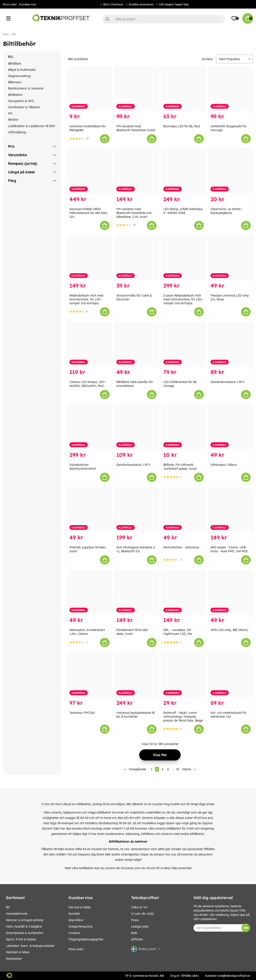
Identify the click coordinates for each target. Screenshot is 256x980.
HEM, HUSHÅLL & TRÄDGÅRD (24, 927)
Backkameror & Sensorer (26, 88)
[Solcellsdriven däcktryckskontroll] (89, 427)
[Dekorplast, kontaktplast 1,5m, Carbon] (89, 592)
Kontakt (74, 914)
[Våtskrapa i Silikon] (231, 427)
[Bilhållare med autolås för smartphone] (136, 344)
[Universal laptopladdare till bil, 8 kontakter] (136, 675)
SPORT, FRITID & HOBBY (21, 939)
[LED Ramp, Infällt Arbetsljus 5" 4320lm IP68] (183, 171)
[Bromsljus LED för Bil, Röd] (183, 89)
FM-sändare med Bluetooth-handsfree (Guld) (136, 128)
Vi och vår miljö (143, 914)
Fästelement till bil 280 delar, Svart (132, 632)
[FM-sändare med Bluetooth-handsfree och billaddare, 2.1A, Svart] (136, 171)
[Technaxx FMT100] (89, 675)
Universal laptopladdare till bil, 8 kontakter (135, 715)
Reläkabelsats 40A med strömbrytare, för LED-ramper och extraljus (86, 299)
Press (135, 920)
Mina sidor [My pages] (76, 949)
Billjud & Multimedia (22, 70)
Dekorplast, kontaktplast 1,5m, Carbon (87, 632)
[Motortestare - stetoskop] (183, 510)
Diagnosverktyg (19, 76)
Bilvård (13, 120)
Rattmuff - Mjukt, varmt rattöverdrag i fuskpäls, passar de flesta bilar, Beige (183, 717)
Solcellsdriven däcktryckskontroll (83, 467)
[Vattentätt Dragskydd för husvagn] (231, 89)
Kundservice (28, 4)
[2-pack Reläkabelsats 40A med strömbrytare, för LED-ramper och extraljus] (183, 258)
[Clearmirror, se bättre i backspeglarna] (231, 171)
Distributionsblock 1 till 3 (133, 465)
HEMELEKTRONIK (17, 914)
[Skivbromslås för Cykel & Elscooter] (136, 258)
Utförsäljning (17, 132)
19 (178, 769)
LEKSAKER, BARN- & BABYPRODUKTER (30, 946)
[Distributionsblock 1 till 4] (231, 344)
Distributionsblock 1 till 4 (227, 382)
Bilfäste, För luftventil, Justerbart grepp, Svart (180, 467)
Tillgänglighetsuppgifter (86, 939)
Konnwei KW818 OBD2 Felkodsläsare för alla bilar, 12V (89, 213)
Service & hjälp (80, 907)
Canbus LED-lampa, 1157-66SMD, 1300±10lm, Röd (88, 384)
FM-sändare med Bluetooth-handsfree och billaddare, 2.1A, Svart (134, 213)
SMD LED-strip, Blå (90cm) (229, 630)
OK (246, 928)
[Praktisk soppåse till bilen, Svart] (89, 510)
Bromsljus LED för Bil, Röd (182, 126)
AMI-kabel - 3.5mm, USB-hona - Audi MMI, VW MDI (229, 549)
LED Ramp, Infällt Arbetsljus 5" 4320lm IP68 (183, 211)
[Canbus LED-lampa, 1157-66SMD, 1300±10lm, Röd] (89, 344)
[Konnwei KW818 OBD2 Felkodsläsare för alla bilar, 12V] (89, 171)
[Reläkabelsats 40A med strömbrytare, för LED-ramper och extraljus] (89, 258)
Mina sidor (10, 4)
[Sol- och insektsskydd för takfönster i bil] (231, 675)
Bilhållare (15, 64)
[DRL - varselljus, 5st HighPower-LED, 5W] (183, 592)
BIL (15, 34)
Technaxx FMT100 (82, 713)
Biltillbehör (15, 95)
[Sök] (164, 19)
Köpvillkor (76, 920)
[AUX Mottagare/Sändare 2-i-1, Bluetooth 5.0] (136, 510)
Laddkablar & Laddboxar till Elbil (31, 126)
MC (10, 113)
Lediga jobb (140, 927)
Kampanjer (14, 959)
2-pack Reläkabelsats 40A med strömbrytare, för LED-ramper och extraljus (183, 299)
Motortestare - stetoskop (181, 547)
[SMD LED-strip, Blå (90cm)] (231, 592)
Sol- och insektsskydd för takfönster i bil (229, 715)
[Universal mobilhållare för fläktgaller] (89, 89)
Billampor (15, 82)
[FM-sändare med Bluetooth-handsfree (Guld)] (136, 89)
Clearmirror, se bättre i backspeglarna (226, 211)
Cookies (74, 933)
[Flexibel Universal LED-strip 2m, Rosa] (231, 258)
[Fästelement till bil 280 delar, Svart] (136, 592)
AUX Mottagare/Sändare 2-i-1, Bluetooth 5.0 (136, 549)
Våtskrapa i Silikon (224, 465)
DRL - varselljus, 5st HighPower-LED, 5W (178, 632)
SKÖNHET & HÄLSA (18, 952)
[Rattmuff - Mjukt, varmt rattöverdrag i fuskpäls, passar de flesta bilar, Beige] (183, 675)
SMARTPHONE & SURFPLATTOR (25, 933)
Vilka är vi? (139, 907)
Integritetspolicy (81, 927)
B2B (134, 933)
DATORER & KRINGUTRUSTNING (25, 920)
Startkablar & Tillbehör (24, 107)
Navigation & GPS (21, 101)
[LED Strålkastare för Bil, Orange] (183, 344)
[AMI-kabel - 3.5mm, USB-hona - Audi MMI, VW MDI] (231, 510)
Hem (6, 34)
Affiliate (137, 939)
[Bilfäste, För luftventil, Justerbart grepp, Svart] (183, 427)
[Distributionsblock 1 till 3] (136, 427)
